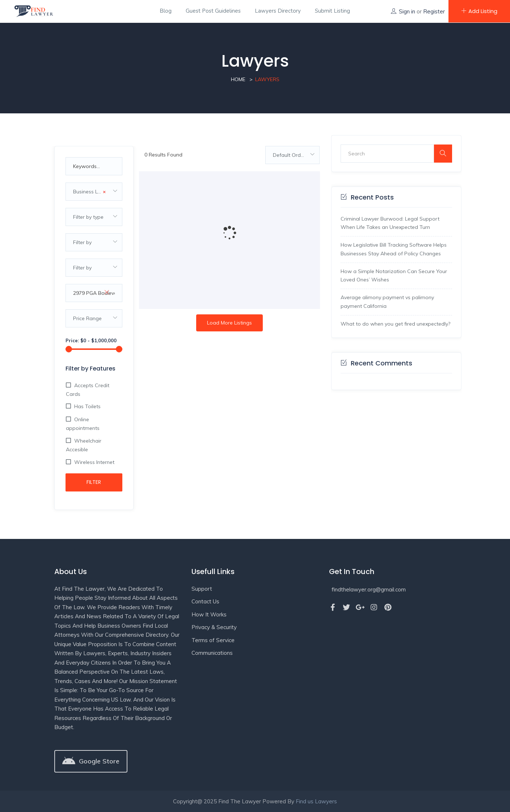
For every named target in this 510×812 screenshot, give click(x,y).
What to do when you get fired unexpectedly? (395, 324)
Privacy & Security (214, 627)
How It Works (209, 614)
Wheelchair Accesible (84, 445)
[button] (91, 761)
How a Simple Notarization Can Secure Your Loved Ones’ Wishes (394, 276)
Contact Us (205, 601)
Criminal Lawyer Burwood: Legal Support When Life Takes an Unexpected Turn (390, 223)
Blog (166, 11)
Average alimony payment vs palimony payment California (387, 302)
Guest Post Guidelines (213, 11)
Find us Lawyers (316, 801)
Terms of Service (213, 640)
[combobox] (94, 192)
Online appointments (83, 424)
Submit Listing (332, 11)
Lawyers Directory (278, 11)
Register (434, 11)
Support (202, 589)
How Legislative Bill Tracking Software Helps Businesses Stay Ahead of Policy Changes (394, 249)
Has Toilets (87, 406)
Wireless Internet (94, 462)
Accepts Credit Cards (88, 390)
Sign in (407, 11)
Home (238, 79)
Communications (212, 653)
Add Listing (479, 11)
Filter (94, 482)
